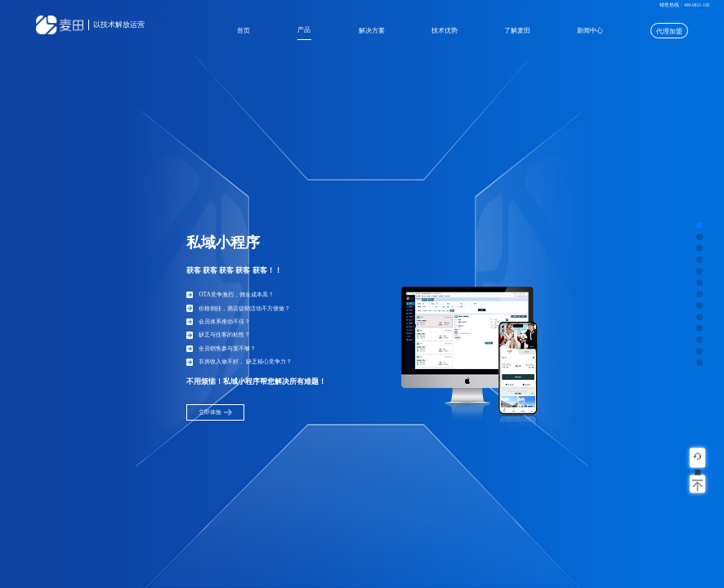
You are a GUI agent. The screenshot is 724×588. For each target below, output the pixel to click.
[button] (699, 225)
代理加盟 (669, 31)
